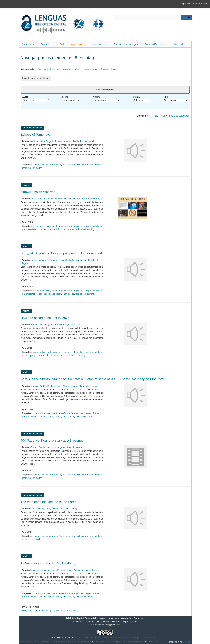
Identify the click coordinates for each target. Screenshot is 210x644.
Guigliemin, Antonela (57, 199)
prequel (34, 355)
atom (24, 611)
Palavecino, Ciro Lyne (78, 199)
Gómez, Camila (38, 447)
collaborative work (42, 226)
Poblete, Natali (87, 141)
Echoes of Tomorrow (35, 135)
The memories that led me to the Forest (49, 502)
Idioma (136, 97)
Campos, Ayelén (38, 386)
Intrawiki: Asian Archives (38, 192)
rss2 (69, 611)
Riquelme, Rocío (38, 570)
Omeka (186, 642)
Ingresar (185, 4)
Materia (97, 97)
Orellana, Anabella (58, 325)
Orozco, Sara (75, 325)
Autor (25, 97)
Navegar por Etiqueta (48, 69)
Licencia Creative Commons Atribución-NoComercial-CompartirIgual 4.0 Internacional (116, 638)
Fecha (65, 97)
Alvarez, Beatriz (70, 386)
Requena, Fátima (68, 509)
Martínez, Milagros (57, 570)
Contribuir (179, 44)
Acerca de (98, 44)
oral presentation (93, 165)
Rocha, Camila (91, 570)
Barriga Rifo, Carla (39, 325)
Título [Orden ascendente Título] (155, 116)
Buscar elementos (71, 69)
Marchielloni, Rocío (88, 386)
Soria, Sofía (95, 199)
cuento (36, 165)
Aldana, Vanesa (38, 199)
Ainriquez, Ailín (37, 141)
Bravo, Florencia (74, 447)
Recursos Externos (154, 44)
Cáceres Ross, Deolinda (62, 260)
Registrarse (200, 4)
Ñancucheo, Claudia (85, 260)
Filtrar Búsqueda (105, 90)
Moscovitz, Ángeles (56, 447)
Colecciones (28, 44)
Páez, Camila (37, 509)
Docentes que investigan (126, 44)
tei (74, 611)
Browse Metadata (109, 69)
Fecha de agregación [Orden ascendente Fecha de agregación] (179, 116)
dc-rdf (35, 611)
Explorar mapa (90, 69)
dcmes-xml (44, 611)
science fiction (54, 229)
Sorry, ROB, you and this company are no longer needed (61, 253)
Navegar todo (27, 69)
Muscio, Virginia (71, 141)
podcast (25, 168)
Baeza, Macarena (39, 260)
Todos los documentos (71, 44)
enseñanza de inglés (51, 165)
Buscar (189, 17)
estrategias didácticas (73, 165)
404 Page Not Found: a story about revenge (52, 441)
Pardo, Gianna (51, 509)
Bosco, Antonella (75, 570)
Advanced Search (184, 17)
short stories (36, 168)
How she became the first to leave (45, 318)
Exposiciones (47, 44)
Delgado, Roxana (54, 141)
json (52, 611)
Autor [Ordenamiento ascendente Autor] (163, 116)
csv (29, 611)
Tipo (166, 97)
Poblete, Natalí (55, 386)
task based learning (85, 229)
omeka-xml (61, 611)
